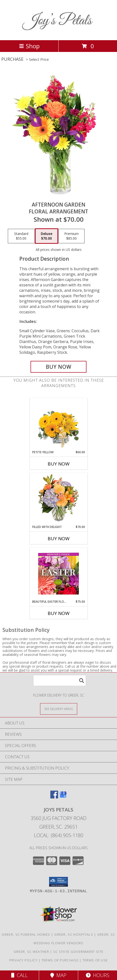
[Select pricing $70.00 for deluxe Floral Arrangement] (47, 236)
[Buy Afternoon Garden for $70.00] (59, 367)
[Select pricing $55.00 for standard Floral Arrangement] (21, 236)
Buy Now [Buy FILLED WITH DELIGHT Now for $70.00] (59, 539)
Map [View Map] (58, 975)
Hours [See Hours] (98, 975)
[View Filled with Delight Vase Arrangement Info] (58, 499)
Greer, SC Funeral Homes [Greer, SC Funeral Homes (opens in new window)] (26, 934)
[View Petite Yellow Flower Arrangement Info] (58, 424)
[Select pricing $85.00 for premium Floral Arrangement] (71, 236)
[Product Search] (60, 680)
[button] (58, 882)
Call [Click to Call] (19, 975)
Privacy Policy (23, 960)
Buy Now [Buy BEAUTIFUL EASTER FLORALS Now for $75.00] (59, 613)
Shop (29, 46)
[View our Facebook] (54, 797)
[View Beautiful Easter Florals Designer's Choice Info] (58, 574)
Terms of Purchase (60, 960)
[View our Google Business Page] (63, 797)
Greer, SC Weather (31, 952)
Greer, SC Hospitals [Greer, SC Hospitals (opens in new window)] (74, 934)
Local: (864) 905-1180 (59, 835)
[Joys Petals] (59, 33)
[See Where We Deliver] (59, 709)
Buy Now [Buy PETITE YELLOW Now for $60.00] (59, 464)
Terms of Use (95, 960)
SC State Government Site (78, 952)
